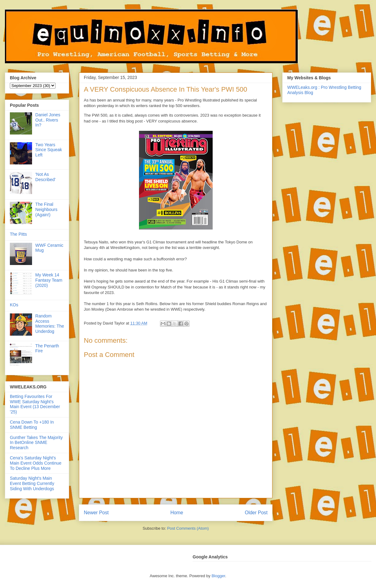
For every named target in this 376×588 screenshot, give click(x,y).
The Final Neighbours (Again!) (47, 209)
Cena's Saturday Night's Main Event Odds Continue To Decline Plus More (36, 463)
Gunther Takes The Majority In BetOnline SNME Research (36, 443)
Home (177, 513)
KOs (14, 305)
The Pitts (18, 234)
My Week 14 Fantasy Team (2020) (49, 280)
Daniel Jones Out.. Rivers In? (48, 120)
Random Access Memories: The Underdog (50, 324)
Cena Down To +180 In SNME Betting (32, 425)
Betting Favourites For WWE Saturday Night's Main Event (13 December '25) (35, 404)
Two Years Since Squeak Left (49, 150)
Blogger (218, 576)
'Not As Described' (46, 177)
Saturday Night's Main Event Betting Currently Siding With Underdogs (32, 483)
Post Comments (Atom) (188, 528)
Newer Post (96, 513)
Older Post (256, 513)
